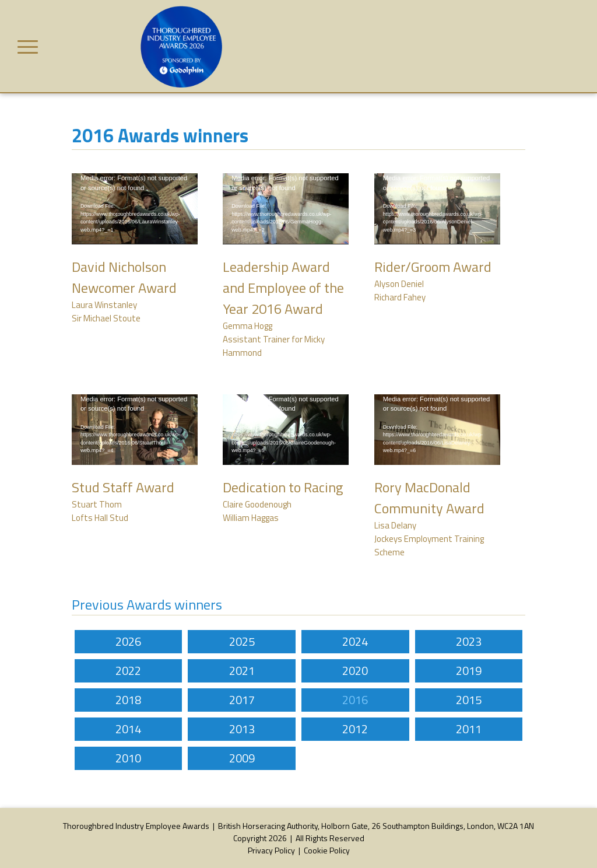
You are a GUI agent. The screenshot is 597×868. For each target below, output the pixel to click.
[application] (135, 209)
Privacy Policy (271, 850)
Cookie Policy (327, 850)
